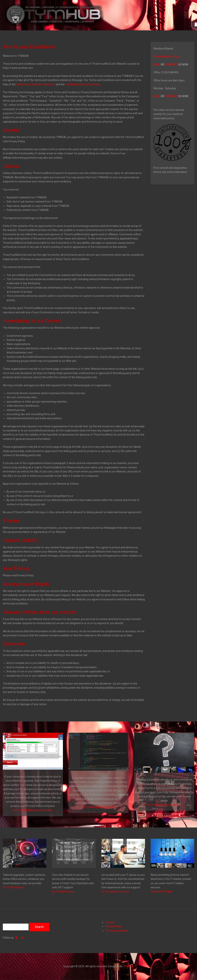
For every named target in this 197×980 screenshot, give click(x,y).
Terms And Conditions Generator (36, 84)
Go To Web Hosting (63, 892)
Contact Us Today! (161, 892)
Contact (110, 922)
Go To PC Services (14, 887)
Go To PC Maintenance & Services (33, 810)
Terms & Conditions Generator (83, 84)
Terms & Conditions (117, 931)
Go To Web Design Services (98, 807)
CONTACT (171, 64)
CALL (157, 64)
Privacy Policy (113, 926)
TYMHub (128, 966)
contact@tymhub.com (167, 56)
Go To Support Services (115, 892)
